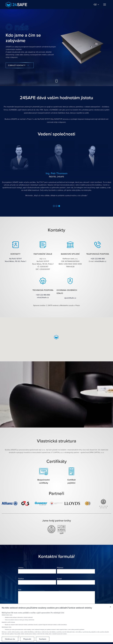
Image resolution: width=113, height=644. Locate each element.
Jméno (21, 568)
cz (96, 5)
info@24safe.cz (100, 261)
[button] (54, 206)
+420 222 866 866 (98, 259)
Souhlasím (43, 639)
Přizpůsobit (27, 639)
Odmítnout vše (10, 639)
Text (20, 590)
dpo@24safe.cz (70, 298)
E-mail (59, 579)
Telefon (21, 579)
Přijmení (60, 568)
